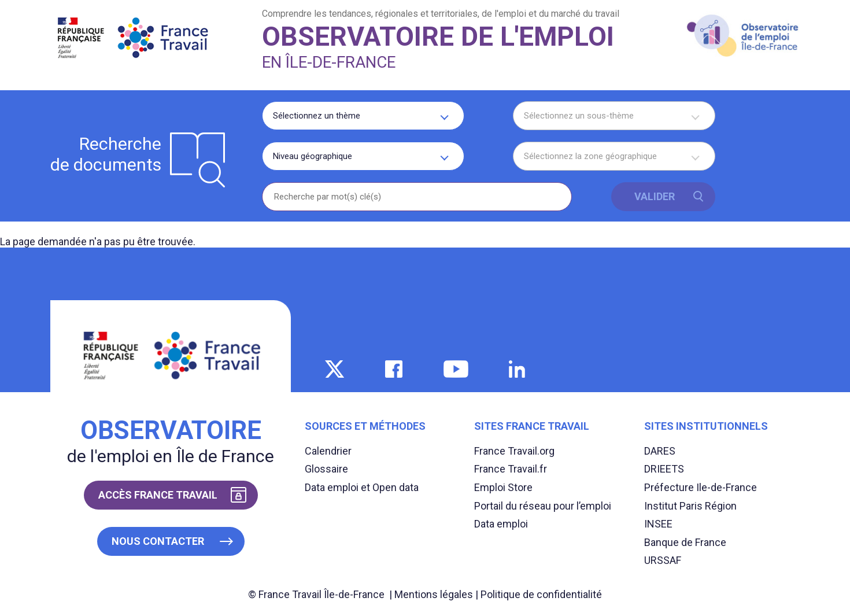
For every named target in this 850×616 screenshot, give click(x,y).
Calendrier (328, 451)
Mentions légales (434, 594)
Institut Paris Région (690, 506)
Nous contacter (158, 541)
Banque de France (685, 542)
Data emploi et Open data (362, 487)
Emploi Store (503, 487)
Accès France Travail (158, 495)
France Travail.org (514, 451)
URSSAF (663, 560)
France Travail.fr (511, 469)
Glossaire (326, 469)
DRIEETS (664, 469)
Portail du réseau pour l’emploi (543, 506)
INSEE (658, 524)
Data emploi (501, 524)
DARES (660, 451)
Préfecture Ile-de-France (701, 487)
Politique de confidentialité (541, 594)
